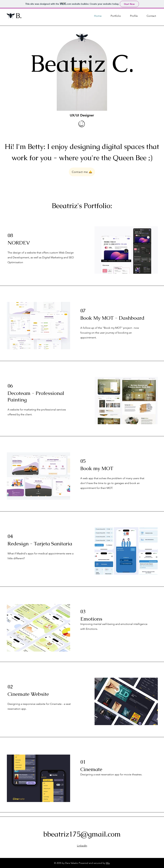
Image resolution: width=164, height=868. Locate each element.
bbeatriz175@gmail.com (82, 834)
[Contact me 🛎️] (82, 172)
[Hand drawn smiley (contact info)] (82, 124)
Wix (108, 863)
